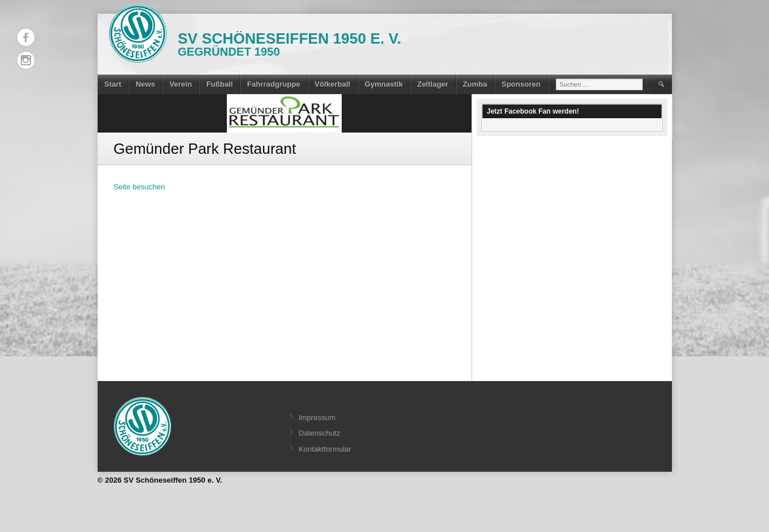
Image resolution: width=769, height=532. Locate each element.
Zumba (475, 84)
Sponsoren (521, 84)
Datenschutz (319, 433)
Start (113, 84)
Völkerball (333, 84)
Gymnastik (384, 84)
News (145, 84)
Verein (181, 84)
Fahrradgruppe (273, 84)
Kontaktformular (325, 449)
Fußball (219, 84)
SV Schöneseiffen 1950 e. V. (290, 38)
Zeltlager (432, 84)
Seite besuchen (140, 187)
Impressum (317, 418)
